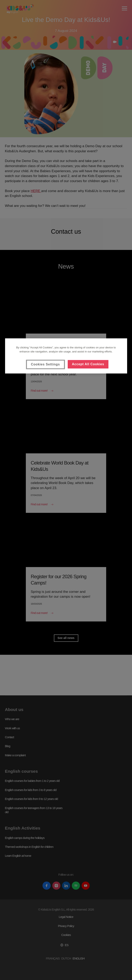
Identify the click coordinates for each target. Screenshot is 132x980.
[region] (66, 356)
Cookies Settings (45, 364)
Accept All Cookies (88, 364)
